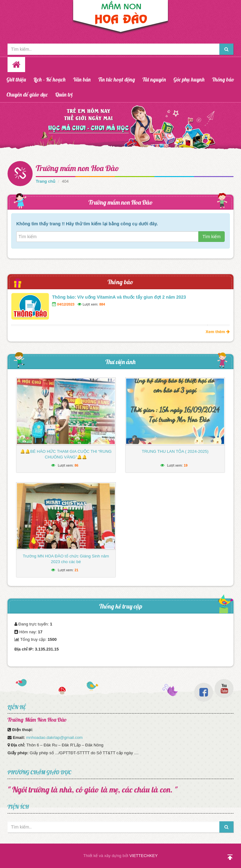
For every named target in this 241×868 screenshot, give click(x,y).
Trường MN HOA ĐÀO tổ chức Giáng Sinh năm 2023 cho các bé (66, 559)
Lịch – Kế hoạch (50, 79)
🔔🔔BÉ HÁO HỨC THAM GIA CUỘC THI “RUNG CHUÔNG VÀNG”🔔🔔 (66, 454)
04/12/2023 (66, 304)
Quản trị (64, 94)
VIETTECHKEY (143, 856)
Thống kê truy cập (121, 606)
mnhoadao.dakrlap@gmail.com (54, 737)
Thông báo (223, 79)
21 (76, 570)
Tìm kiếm (212, 237)
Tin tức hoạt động (117, 79)
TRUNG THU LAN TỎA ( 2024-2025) (175, 451)
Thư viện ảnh (120, 362)
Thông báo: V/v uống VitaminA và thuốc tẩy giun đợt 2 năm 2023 (119, 297)
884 (102, 304)
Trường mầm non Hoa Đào (78, 168)
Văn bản (82, 79)
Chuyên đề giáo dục (27, 94)
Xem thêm (218, 332)
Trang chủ (46, 181)
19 (185, 465)
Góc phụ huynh (189, 79)
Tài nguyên (154, 79)
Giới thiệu (16, 79)
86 (76, 465)
